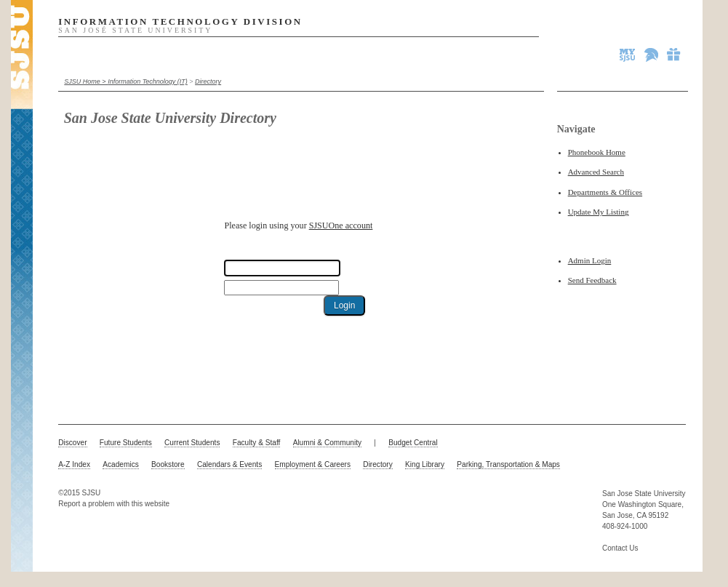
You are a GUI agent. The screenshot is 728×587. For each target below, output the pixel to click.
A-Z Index (74, 464)
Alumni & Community (327, 443)
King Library (425, 464)
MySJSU (628, 55)
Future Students (126, 443)
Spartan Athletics (652, 55)
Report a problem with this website (114, 504)
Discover (72, 443)
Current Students (192, 443)
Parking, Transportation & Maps (508, 464)
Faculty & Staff (257, 443)
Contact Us (620, 548)
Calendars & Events (229, 464)
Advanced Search (596, 172)
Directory (208, 81)
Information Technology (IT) (148, 81)
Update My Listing (599, 212)
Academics (120, 464)
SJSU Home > (86, 81)
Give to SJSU (674, 55)
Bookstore (168, 464)
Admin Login (590, 260)
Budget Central (413, 443)
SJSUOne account (341, 225)
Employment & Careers (313, 464)
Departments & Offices (605, 192)
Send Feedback (592, 280)
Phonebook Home (597, 152)
